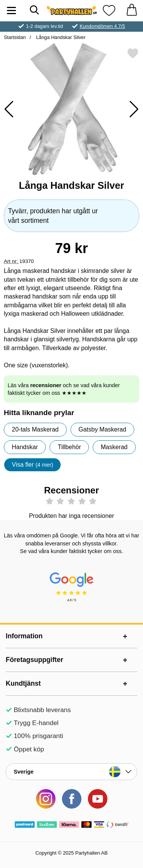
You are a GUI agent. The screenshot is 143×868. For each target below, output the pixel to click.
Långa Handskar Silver (60, 37)
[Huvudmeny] (11, 11)
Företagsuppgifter (35, 660)
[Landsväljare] (71, 772)
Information (24, 636)
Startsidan (15, 37)
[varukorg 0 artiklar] (132, 11)
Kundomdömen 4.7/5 (102, 26)
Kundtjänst (23, 683)
